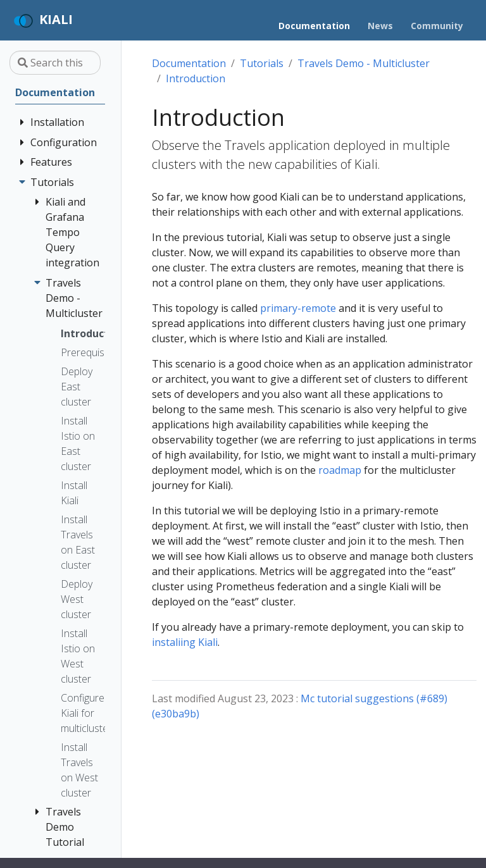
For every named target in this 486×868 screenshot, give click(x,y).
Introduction (196, 78)
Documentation (189, 63)
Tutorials (262, 63)
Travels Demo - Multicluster (364, 63)
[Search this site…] (55, 63)
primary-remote (298, 308)
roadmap (340, 470)
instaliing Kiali (185, 642)
